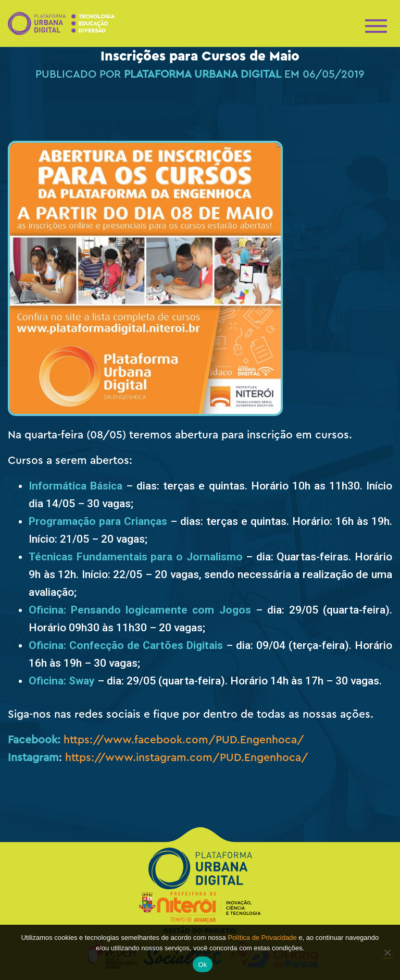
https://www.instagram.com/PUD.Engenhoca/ (187, 758)
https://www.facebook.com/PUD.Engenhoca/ (184, 740)
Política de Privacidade (262, 938)
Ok (202, 965)
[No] (387, 952)
